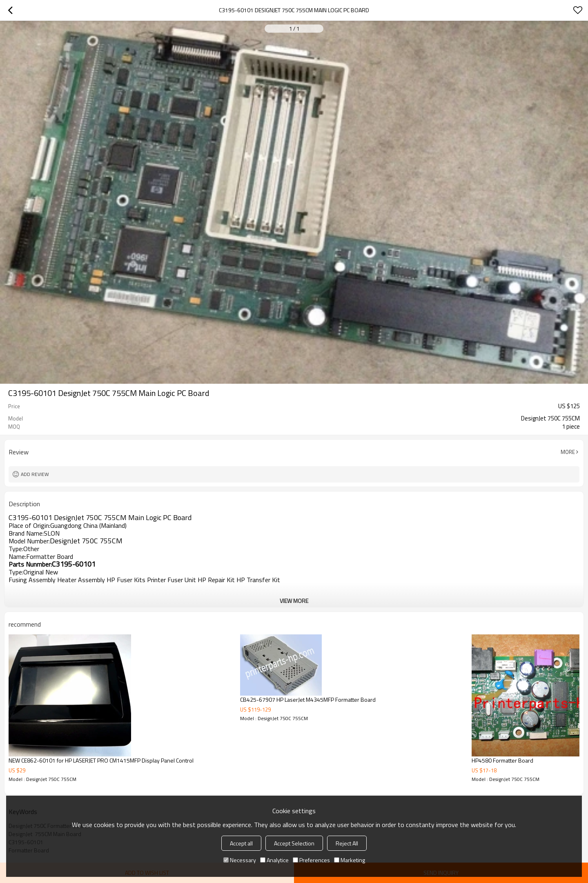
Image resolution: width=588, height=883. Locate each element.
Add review (35, 474)
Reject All (347, 843)
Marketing (350, 860)
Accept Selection (294, 843)
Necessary (240, 860)
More (568, 452)
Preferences (311, 860)
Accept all (241, 843)
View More (294, 601)
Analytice (274, 860)
